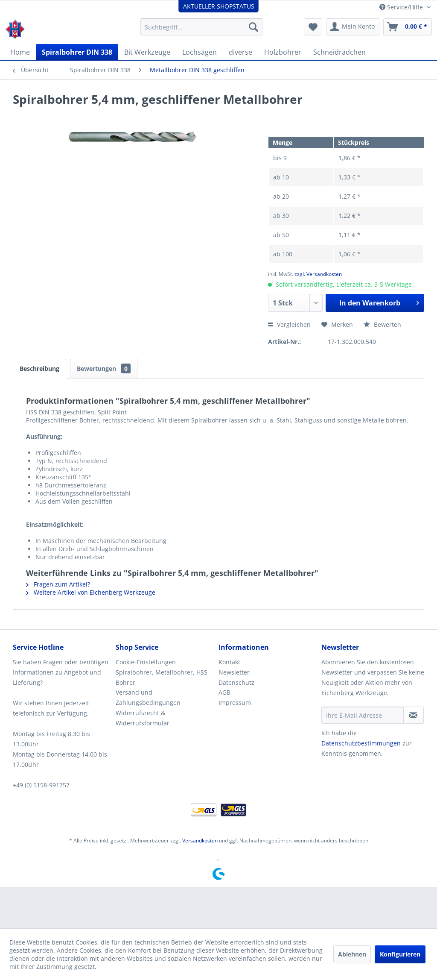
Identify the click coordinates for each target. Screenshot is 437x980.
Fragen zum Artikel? (58, 584)
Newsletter (234, 672)
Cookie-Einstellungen (146, 662)
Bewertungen (104, 368)
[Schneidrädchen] (339, 52)
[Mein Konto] (353, 27)
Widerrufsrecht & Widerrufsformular (143, 718)
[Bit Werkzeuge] (147, 52)
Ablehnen (352, 954)
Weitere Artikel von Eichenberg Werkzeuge (91, 592)
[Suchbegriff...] (202, 27)
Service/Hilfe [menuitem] (402, 7)
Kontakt (229, 662)
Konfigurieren (400, 954)
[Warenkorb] (408, 27)
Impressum (235, 703)
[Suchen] (253, 27)
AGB (224, 692)
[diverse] (240, 52)
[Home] (20, 52)
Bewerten (382, 324)
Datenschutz (236, 682)
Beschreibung (39, 368)
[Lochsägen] (200, 52)
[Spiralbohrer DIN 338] (77, 52)
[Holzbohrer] (283, 52)
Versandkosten (200, 841)
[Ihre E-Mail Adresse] (363, 715)
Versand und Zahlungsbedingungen (148, 697)
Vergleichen (289, 324)
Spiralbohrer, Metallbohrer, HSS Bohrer (162, 677)
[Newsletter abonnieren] (414, 715)
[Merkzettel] (313, 27)
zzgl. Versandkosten (318, 274)
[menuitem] (202, 27)
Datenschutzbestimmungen (361, 743)
